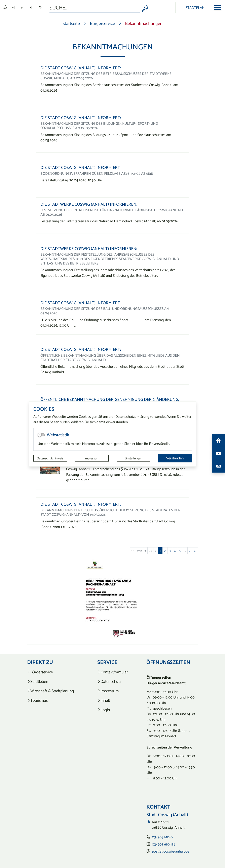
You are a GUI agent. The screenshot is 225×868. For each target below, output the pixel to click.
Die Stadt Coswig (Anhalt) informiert (80, 167)
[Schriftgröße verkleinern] (14, 7)
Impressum (92, 458)
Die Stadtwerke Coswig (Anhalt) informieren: (89, 204)
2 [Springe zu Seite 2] (165, 551)
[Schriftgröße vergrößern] (31, 7)
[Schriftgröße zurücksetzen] (23, 7)
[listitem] (53, 672)
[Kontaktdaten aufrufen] (219, 466)
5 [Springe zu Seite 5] (180, 551)
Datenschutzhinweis (50, 458)
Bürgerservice (102, 23)
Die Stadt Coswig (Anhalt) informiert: (81, 68)
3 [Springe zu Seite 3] (170, 551)
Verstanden (175, 458)
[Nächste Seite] (190, 551)
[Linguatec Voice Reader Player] (5, 8)
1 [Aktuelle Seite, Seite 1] (160, 551)
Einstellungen (133, 458)
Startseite (71, 23)
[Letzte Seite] (195, 551)
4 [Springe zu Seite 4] (175, 551)
